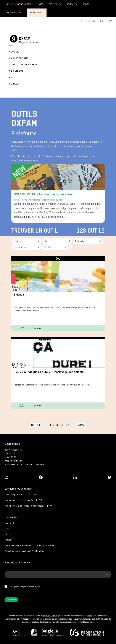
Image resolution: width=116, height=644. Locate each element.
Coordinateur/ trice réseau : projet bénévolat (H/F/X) (29, 506)
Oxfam (90, 616)
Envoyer (11, 600)
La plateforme (19, 58)
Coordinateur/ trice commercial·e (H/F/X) (23, 500)
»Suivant (81, 425)
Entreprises (55, 4)
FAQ (11, 78)
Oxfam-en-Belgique (50, 616)
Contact (15, 84)
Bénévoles (72, 4)
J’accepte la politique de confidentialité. (25, 586)
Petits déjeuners (15, 13)
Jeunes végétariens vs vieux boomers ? (22, 495)
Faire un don (10, 523)
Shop (41, 4)
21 (62, 425)
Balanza (19, 295)
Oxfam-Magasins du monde (20, 4)
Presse (8, 534)
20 (57, 425)
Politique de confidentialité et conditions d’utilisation (30, 545)
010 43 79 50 (10, 457)
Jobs (7, 529)
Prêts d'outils (37, 13)
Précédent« (36, 425)
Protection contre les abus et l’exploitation (24, 551)
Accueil (14, 52)
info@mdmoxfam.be (13, 461)
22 (68, 425)
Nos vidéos (16, 71)
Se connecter (89, 21)
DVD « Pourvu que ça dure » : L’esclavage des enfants (49, 372)
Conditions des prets (23, 65)
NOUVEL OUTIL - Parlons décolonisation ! (44, 194)
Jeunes (86, 4)
